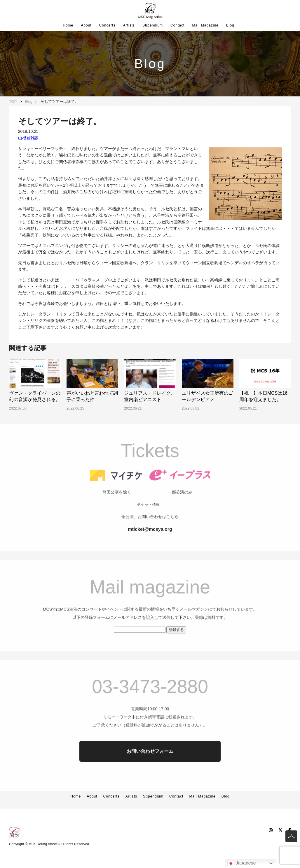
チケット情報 (149, 522)
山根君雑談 (28, 138)
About (86, 25)
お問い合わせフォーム (150, 769)
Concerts (107, 25)
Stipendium (153, 25)
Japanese (242, 863)
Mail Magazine (205, 25)
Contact (177, 25)
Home (68, 25)
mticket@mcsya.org (150, 547)
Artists (129, 25)
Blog (230, 25)
